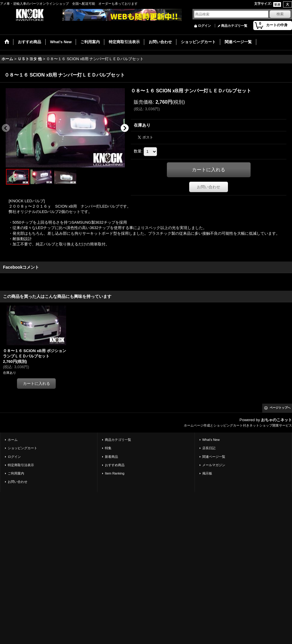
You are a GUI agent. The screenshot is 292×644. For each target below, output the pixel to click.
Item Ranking (115, 473)
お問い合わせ (209, 187)
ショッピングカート (22, 448)
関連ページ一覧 (214, 457)
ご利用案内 (16, 473)
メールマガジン (214, 465)
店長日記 (209, 448)
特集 (108, 448)
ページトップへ (280, 408)
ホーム (13, 440)
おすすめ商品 (115, 465)
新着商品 (111, 457)
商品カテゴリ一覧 (234, 26)
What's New (211, 440)
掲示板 (207, 473)
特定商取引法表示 (21, 465)
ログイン (204, 26)
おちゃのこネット (277, 420)
